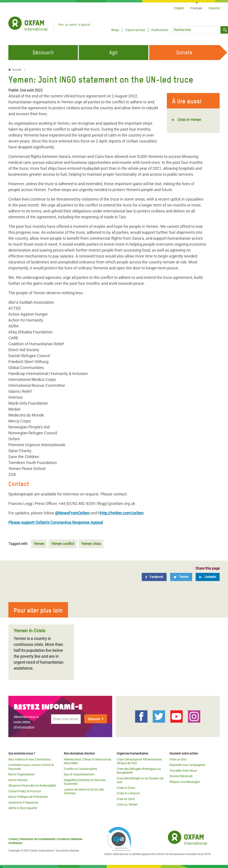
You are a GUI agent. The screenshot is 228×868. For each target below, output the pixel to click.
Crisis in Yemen (189, 120)
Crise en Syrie (126, 799)
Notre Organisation (21, 774)
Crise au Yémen (127, 804)
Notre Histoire (18, 780)
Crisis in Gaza (126, 788)
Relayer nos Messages (185, 782)
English (179, 8)
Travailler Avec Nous (183, 771)
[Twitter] (181, 577)
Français (196, 8)
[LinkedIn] (208, 577)
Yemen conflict (63, 544)
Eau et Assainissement (79, 774)
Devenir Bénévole (181, 776)
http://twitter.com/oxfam (122, 513)
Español (214, 8)
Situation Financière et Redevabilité (32, 786)
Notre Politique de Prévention (28, 797)
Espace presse (135, 30)
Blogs (115, 30)
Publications (160, 30)
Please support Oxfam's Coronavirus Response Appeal (56, 522)
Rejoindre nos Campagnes (187, 765)
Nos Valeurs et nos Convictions (29, 759)
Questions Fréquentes (23, 802)
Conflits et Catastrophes (80, 769)
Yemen (39, 544)
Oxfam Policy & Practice (25, 791)
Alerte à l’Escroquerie (23, 808)
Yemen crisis (91, 544)
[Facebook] (154, 577)
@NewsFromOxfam (72, 513)
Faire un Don (178, 759)
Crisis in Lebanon (128, 793)
